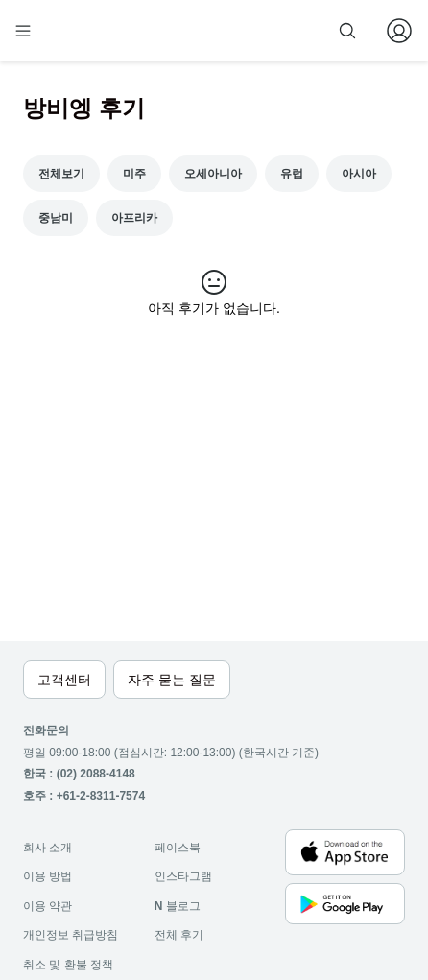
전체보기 (61, 174)
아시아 (359, 174)
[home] (84, 31)
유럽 (292, 174)
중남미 (56, 218)
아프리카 (134, 218)
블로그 (178, 906)
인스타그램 (183, 876)
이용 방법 (48, 876)
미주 (134, 174)
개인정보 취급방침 (71, 935)
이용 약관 (48, 906)
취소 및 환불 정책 (68, 965)
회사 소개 (48, 848)
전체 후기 (179, 935)
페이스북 (178, 848)
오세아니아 (213, 174)
